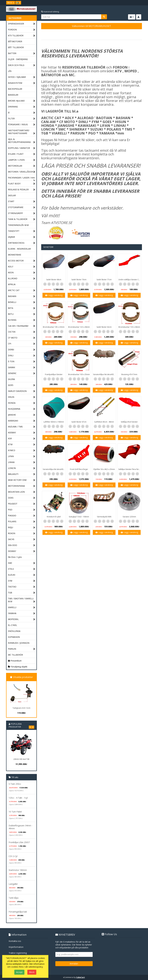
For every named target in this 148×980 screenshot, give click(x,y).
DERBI (21, 350)
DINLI (21, 356)
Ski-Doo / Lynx (15, 557)
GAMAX (21, 367)
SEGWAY (21, 551)
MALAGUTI (21, 474)
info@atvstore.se (60, 93)
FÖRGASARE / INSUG (21, 125)
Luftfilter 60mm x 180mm (54, 422)
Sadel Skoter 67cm (79, 422)
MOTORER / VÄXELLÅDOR (21, 172)
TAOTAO (21, 587)
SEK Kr (11, 3)
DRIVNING (21, 107)
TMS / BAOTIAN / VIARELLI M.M (21, 600)
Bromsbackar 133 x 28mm (129, 327)
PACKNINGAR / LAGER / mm (21, 178)
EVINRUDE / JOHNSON (19, 643)
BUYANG (21, 320)
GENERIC (21, 373)
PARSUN (21, 649)
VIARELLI (21, 607)
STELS (21, 569)
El (21, 113)
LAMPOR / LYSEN (21, 160)
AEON (21, 273)
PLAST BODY (21, 184)
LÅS (10, 71)
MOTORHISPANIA (21, 486)
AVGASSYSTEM (21, 83)
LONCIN (21, 468)
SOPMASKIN (14, 637)
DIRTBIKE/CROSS (21, 243)
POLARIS (21, 522)
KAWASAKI (21, 421)
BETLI (21, 314)
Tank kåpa (14, 898)
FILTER (21, 119)
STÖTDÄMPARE (21, 207)
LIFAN (21, 456)
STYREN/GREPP (21, 213)
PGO (21, 510)
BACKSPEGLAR (15, 89)
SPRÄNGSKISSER (21, 24)
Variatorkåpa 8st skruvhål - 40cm (54, 469)
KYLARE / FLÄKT (21, 154)
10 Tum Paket (15, 812)
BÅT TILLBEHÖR (16, 47)
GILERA (11, 379)
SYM (21, 581)
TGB (21, 593)
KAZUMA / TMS (21, 427)
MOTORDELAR (21, 166)
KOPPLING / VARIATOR (21, 148)
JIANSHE (21, 415)
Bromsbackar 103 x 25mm (79, 374)
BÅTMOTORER (15, 41)
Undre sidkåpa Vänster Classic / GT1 (130, 280)
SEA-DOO (21, 545)
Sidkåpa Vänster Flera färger (130, 469)
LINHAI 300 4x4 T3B (21, 759)
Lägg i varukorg (54, 295)
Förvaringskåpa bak (18, 912)
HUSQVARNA (21, 409)
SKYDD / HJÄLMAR (21, 77)
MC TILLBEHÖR (15, 655)
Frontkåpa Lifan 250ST (19, 842)
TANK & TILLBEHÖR (21, 219)
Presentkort (15, 661)
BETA (21, 308)
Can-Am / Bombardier (21, 326)
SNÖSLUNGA (14, 631)
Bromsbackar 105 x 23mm (54, 327)
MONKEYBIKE (15, 255)
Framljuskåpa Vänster (54, 374)
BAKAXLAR (13, 95)
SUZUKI (21, 575)
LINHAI (21, 462)
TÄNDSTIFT (21, 231)
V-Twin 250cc (15, 784)
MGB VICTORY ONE (21, 480)
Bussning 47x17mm (129, 374)
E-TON (21, 362)
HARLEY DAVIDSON (21, 391)
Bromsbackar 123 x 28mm (79, 327)
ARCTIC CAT (21, 290)
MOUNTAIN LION (21, 492)
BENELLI (21, 302)
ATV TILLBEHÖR (21, 36)
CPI (21, 344)
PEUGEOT (21, 504)
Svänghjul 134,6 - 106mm (79, 517)
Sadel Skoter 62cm (104, 327)
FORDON (21, 30)
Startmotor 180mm (18, 870)
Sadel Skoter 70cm (79, 280)
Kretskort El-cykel (54, 517)
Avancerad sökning (50, 12)
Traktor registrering (18, 953)
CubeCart (81, 977)
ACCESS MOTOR (21, 261)
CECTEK (21, 332)
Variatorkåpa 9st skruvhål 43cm (104, 374)
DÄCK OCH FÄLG (21, 65)
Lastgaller (13, 884)
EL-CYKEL (13, 625)
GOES (21, 385)
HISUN (21, 397)
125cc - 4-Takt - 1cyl (18, 798)
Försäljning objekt (18, 667)
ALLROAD (21, 279)
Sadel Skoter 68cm (54, 280)
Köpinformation (16, 947)
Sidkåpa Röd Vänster (129, 422)
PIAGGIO (21, 516)
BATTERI (21, 53)
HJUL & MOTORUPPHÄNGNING (21, 141)
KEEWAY (21, 433)
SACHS (21, 539)
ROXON (21, 533)
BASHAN (21, 296)
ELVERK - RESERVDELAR (19, 249)
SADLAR (12, 195)
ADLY (21, 267)
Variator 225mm (129, 517)
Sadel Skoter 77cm (104, 280)
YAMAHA (21, 613)
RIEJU (21, 528)
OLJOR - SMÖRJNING (18, 59)
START (21, 201)
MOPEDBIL (21, 619)
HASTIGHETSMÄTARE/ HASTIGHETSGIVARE (21, 132)
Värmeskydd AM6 (104, 517)
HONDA (21, 403)
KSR (21, 439)
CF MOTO (21, 338)
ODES (21, 498)
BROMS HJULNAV (21, 101)
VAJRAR (21, 237)
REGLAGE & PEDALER (21, 190)
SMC (21, 563)
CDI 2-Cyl (13, 856)
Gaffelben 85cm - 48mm (104, 422)
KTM (21, 445)
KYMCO (21, 450)
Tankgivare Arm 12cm (21, 708)
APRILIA (12, 284)
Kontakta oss (15, 941)
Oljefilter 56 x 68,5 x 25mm (104, 469)
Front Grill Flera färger (79, 469)
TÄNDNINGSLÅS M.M (18, 225)
